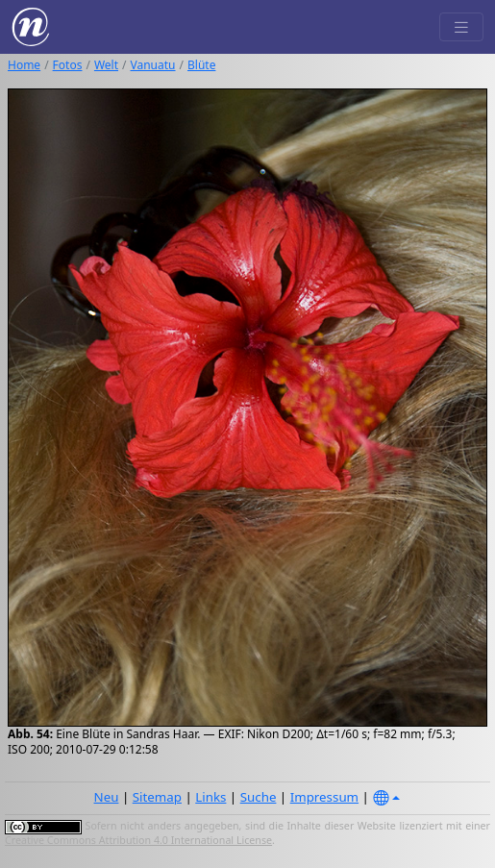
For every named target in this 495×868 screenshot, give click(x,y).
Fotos (68, 65)
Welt (106, 65)
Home (24, 65)
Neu (107, 797)
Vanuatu (153, 65)
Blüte (201, 65)
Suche (259, 797)
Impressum (324, 797)
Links (210, 797)
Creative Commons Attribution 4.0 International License (138, 840)
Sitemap (157, 797)
